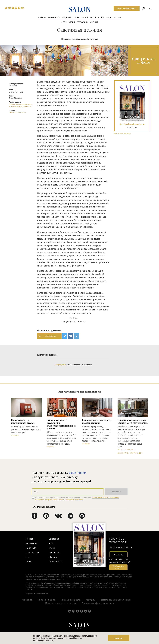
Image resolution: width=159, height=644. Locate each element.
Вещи (101, 17)
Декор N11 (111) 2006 (17, 112)
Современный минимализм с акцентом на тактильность (133, 421)
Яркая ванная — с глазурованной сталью (23, 421)
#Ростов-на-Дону (136, 453)
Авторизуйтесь (60, 365)
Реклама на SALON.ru (122, 133)
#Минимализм (123, 453)
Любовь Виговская (16, 104)
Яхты (64, 22)
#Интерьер (86, 444)
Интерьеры (54, 17)
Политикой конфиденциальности (49, 500)
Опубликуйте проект (127, 8)
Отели (72, 22)
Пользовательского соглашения (105, 497)
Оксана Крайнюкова (23, 106)
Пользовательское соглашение (61, 603)
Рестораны (82, 22)
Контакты (91, 600)
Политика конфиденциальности (98, 603)
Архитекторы (81, 17)
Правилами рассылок (74, 500)
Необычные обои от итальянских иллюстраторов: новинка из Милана (61, 424)
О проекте (27, 600)
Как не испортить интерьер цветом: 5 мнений (97, 421)
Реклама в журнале (70, 600)
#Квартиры (131, 450)
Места (93, 17)
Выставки (54, 539)
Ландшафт (67, 17)
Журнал (117, 17)
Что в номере (118, 554)
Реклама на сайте (46, 600)
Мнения (94, 22)
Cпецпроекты (56, 562)
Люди (109, 17)
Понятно (119, 638)
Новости (42, 17)
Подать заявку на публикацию (116, 600)
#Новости (15, 435)
